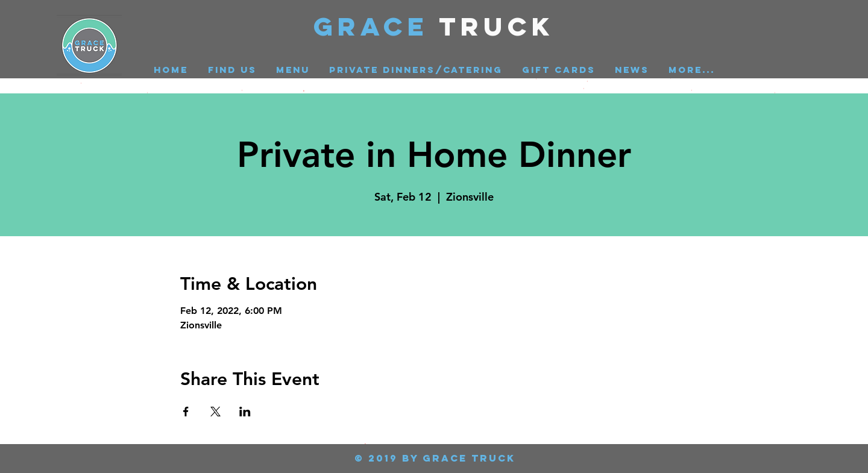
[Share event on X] (215, 412)
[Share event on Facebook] (186, 412)
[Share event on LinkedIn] (245, 412)
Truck (497, 26)
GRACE (376, 26)
